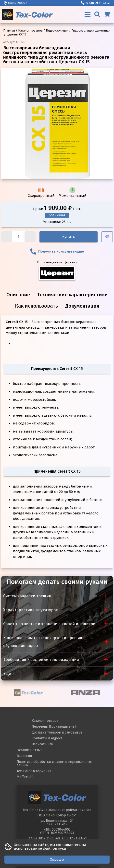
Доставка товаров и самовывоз (57, 732)
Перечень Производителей (54, 727)
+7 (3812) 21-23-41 (96, 3)
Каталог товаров (45, 721)
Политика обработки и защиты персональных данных (54, 763)
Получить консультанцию (57, 251)
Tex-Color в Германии (34, 771)
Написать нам (43, 744)
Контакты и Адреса (47, 738)
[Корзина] (107, 14)
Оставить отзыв (30, 750)
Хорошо (57, 859)
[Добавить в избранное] (107, 237)
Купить (69, 237)
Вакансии (24, 756)
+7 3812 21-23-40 (47, 838)
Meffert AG (25, 777)
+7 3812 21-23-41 (74, 838)
